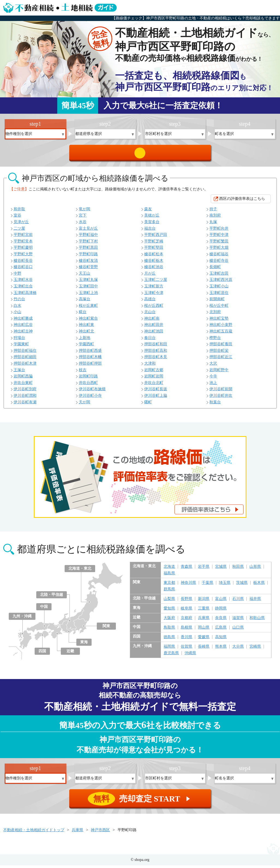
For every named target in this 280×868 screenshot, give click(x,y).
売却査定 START (141, 154)
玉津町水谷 (23, 282)
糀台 (83, 315)
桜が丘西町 (154, 308)
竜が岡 (85, 212)
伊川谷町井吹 (221, 398)
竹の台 (19, 302)
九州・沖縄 (22, 619)
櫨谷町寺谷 (219, 263)
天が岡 (85, 405)
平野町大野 (23, 257)
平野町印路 (88, 257)
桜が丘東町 (88, 308)
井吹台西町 (88, 385)
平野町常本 (23, 244)
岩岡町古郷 (154, 373)
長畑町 (215, 270)
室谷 (17, 218)
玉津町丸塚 (88, 282)
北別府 (215, 315)
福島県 (169, 576)
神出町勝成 (23, 321)
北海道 (169, 569)
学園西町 (86, 347)
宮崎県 (255, 649)
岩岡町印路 (88, 379)
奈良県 (221, 621)
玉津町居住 (219, 295)
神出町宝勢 (219, 321)
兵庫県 (204, 621)
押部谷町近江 (221, 360)
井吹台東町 (23, 385)
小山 (17, 315)
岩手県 (204, 569)
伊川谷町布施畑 (92, 392)
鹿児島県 (171, 656)
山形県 (255, 569)
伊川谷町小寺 (90, 398)
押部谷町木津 (25, 366)
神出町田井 (154, 327)
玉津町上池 (88, 295)
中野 (17, 276)
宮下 (83, 218)
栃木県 (259, 585)
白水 (17, 308)
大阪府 (169, 621)
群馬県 (169, 592)
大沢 (213, 366)
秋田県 (238, 569)
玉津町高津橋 (25, 295)
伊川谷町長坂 (156, 392)
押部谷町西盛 (90, 353)
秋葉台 (215, 405)
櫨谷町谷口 (23, 270)
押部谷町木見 (156, 360)
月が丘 (150, 276)
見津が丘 (21, 225)
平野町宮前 (23, 237)
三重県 (204, 611)
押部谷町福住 (25, 353)
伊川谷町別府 (25, 392)
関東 (106, 629)
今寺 (213, 379)
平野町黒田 (88, 250)
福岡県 (169, 649)
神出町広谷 (23, 327)
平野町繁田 (219, 244)
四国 (42, 654)
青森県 (186, 569)
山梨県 (169, 602)
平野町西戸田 (156, 237)
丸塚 (213, 225)
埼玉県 (225, 585)
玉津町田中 (88, 289)
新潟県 (204, 602)
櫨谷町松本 (154, 257)
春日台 (150, 340)
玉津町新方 (154, 289)
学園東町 (21, 347)
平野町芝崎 (154, 244)
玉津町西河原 (221, 282)
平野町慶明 (23, 250)
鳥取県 (169, 630)
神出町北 (86, 334)
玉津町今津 (154, 295)
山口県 (238, 630)
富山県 (221, 602)
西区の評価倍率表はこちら (242, 201)
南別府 (215, 218)
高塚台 (85, 302)
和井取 (19, 212)
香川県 (186, 640)
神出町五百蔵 (221, 334)
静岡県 (221, 611)
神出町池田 (154, 334)
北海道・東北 (80, 571)
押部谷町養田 (221, 347)
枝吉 (83, 373)
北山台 (150, 315)
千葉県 (207, 585)
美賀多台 (152, 225)
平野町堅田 (154, 250)
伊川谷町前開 (221, 392)
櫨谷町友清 (88, 263)
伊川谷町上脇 (156, 398)
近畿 (70, 654)
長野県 (186, 602)
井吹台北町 (154, 385)
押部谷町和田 (156, 347)
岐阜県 (186, 611)
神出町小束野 (221, 327)
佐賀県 (186, 649)
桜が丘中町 (219, 308)
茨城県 (242, 585)
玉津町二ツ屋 (156, 282)
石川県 (238, 602)
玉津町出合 (23, 289)
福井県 (255, 602)
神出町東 (86, 327)
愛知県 (169, 611)
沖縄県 (190, 656)
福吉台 (150, 231)
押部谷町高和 (156, 353)
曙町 (148, 405)
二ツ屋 (19, 231)
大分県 (238, 649)
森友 (148, 212)
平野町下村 (88, 244)
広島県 (221, 630)
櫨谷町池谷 (154, 270)
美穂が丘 (152, 218)
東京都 (169, 585)
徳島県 (169, 640)
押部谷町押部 (90, 366)
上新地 (85, 340)
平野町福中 (88, 237)
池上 (213, 385)
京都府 (186, 621)
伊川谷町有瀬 (25, 405)
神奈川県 (188, 585)
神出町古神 (23, 334)
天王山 (85, 276)
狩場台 (19, 340)
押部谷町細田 (25, 360)
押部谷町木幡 (90, 360)
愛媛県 (204, 640)
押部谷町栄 (219, 353)
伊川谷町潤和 (25, 398)
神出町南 (152, 321)
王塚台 (19, 373)
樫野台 (215, 340)
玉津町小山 (219, 289)
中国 (44, 609)
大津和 (150, 366)
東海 (84, 645)
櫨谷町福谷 (219, 257)
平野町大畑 (219, 250)
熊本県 (221, 649)
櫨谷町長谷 (23, 263)
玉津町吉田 (219, 276)
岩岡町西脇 (23, 379)
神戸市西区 (100, 833)
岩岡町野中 (219, 373)
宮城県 (221, 569)
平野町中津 (219, 237)
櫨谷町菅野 (88, 270)
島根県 (186, 630)
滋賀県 (238, 621)
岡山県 (204, 630)
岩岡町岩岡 (154, 379)
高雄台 (150, 302)
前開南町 (217, 302)
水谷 (83, 225)
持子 (213, 212)
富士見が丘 (88, 231)
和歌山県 (257, 621)
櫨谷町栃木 (154, 263)
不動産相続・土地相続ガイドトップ (34, 833)
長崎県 (204, 649)
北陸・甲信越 (52, 597)
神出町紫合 (88, 321)
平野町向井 (219, 231)
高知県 (221, 640)
